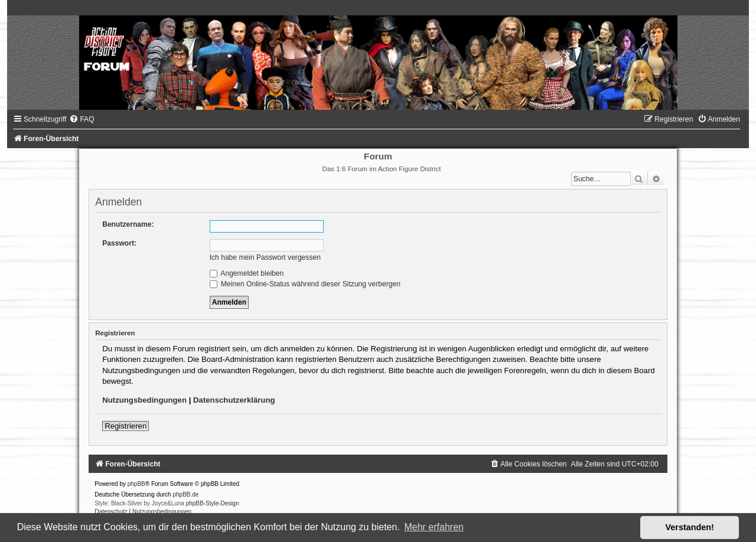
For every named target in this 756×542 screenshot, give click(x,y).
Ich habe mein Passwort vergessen (265, 257)
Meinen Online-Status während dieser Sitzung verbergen (305, 284)
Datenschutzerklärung (234, 400)
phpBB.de (185, 494)
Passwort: (119, 243)
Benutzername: (128, 224)
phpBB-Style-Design (213, 503)
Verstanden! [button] (690, 527)
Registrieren (126, 426)
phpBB (136, 484)
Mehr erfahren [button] (434, 527)
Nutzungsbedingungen (144, 400)
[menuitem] (82, 119)
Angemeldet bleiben (247, 273)
